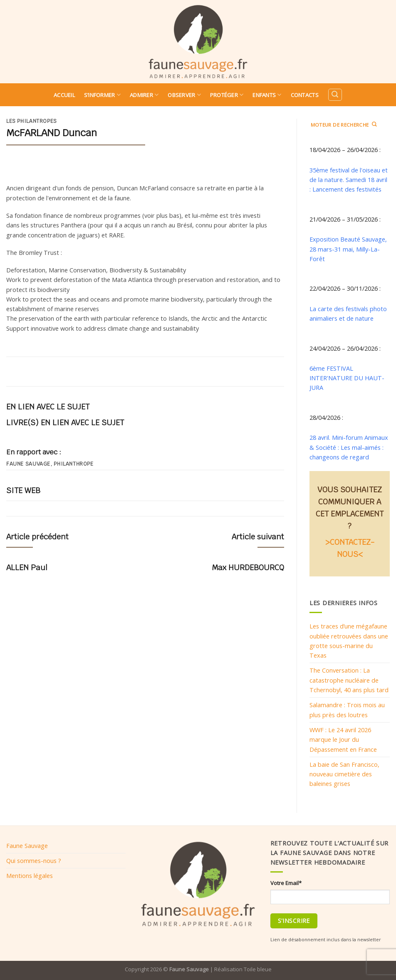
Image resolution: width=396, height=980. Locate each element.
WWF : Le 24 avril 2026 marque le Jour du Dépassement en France (343, 739)
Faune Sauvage (27, 845)
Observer (184, 95)
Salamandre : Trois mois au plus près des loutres (347, 709)
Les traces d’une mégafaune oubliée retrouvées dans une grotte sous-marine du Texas (349, 641)
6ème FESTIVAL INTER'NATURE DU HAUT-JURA (347, 378)
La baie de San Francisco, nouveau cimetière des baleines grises (344, 774)
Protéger (227, 95)
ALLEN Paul (27, 567)
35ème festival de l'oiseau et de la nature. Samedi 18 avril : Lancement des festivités (349, 180)
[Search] (335, 95)
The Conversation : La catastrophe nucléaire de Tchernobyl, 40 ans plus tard (349, 680)
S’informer (102, 95)
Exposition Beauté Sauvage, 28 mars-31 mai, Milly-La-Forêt (348, 249)
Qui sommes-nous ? (34, 860)
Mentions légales (30, 875)
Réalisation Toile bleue (243, 969)
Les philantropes (32, 121)
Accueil (64, 95)
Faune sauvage (28, 464)
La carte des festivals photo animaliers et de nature (348, 313)
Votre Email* (286, 883)
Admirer (144, 95)
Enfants (267, 95)
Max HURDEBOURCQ (248, 567)
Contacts (305, 95)
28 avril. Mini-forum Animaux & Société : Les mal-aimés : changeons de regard (349, 447)
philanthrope (73, 464)
